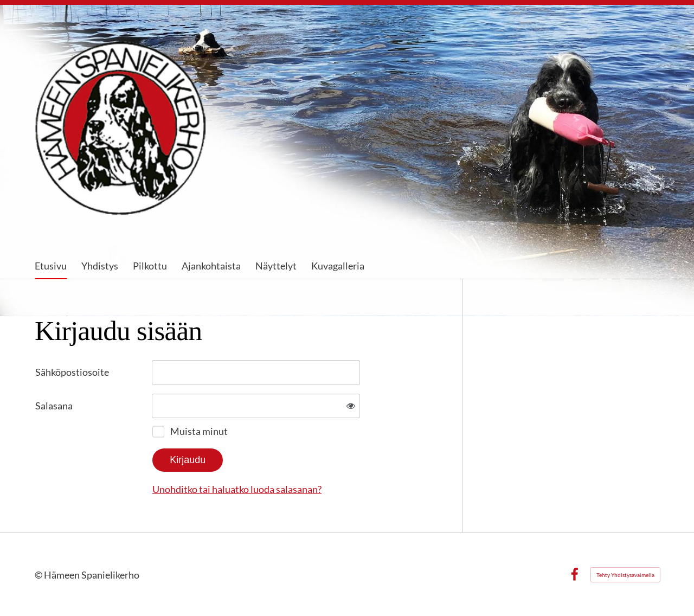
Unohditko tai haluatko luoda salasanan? (237, 489)
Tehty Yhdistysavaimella (625, 575)
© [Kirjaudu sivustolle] (39, 575)
